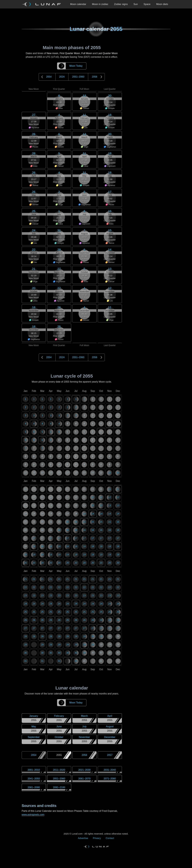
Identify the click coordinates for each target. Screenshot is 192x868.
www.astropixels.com (33, 815)
